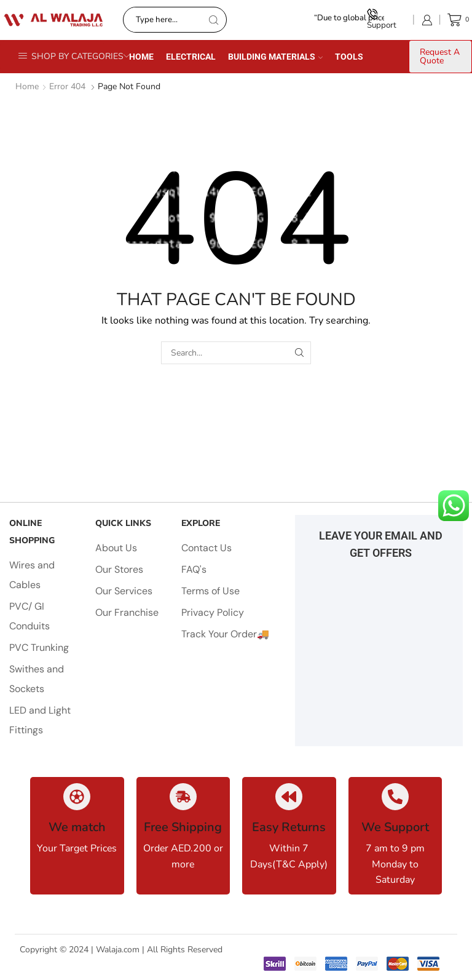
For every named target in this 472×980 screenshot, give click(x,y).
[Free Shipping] (183, 797)
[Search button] (214, 20)
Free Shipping (183, 827)
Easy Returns (289, 827)
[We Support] (395, 797)
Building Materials (275, 57)
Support (382, 20)
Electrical (191, 57)
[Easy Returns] (289, 797)
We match (77, 827)
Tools (349, 57)
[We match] (77, 797)
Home (141, 57)
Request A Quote (440, 56)
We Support (395, 827)
